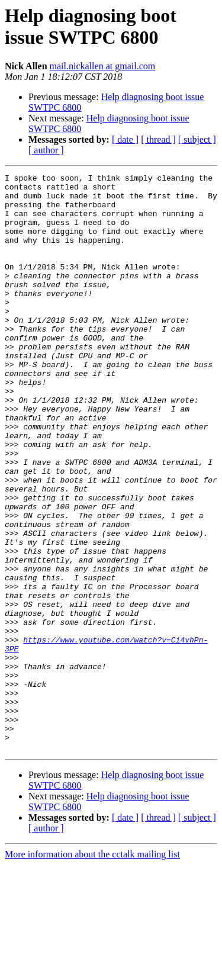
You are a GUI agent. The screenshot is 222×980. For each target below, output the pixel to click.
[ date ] (125, 139)
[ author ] (46, 150)
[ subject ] (197, 139)
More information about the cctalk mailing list (92, 970)
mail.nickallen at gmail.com (103, 66)
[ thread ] (158, 139)
